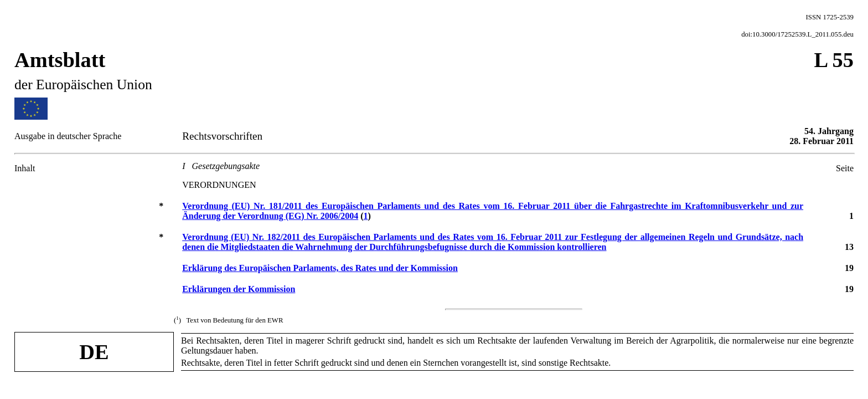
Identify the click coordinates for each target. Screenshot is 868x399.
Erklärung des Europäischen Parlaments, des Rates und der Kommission (320, 268)
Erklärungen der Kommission (239, 289)
